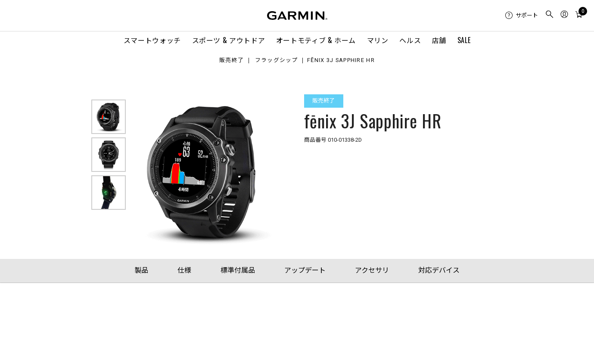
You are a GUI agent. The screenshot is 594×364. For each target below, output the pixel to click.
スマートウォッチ (152, 40)
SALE (464, 40)
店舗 (439, 40)
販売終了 (232, 61)
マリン (378, 40)
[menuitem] (522, 16)
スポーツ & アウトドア (229, 40)
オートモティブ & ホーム (316, 40)
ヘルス (410, 40)
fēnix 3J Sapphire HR (341, 61)
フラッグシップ (277, 61)
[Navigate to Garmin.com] (297, 16)
